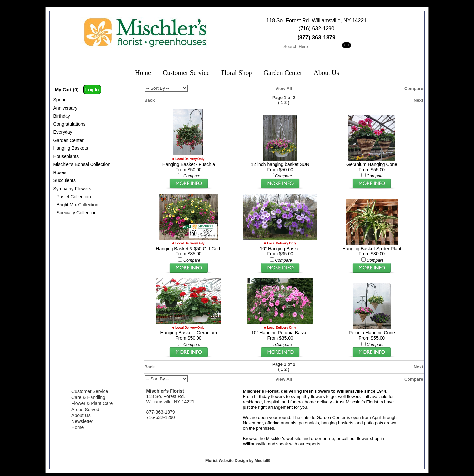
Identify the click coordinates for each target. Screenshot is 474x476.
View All (284, 88)
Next (419, 100)
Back (150, 100)
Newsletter (82, 421)
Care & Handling (88, 397)
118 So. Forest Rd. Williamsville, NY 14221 (317, 21)
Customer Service (186, 73)
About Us (326, 73)
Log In (92, 90)
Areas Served (85, 410)
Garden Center (283, 73)
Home (143, 73)
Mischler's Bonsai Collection (82, 164)
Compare (414, 88)
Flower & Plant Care (92, 403)
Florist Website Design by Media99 (238, 461)
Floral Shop (237, 73)
